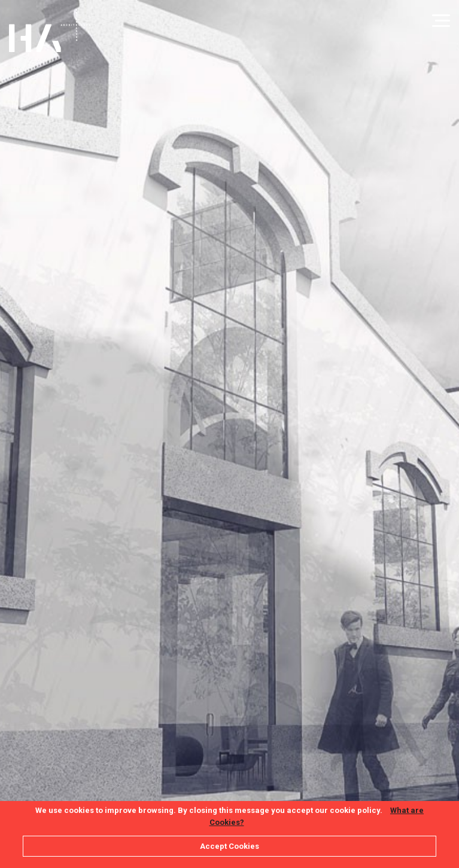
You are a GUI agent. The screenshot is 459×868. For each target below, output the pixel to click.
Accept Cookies (229, 846)
